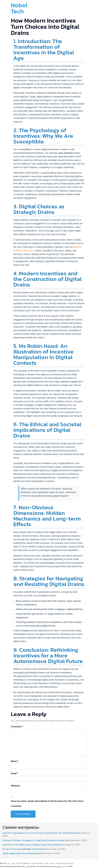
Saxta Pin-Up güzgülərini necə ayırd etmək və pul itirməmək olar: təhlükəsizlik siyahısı (41, 833)
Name (15, 761)
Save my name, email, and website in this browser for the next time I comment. (47, 804)
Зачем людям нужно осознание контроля (22, 853)
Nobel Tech (19, 8)
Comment (17, 727)
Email (14, 773)
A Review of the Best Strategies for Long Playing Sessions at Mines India (36, 840)
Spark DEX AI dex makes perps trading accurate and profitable (32, 845)
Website (15, 786)
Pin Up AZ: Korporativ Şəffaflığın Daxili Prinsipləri (24, 849)
